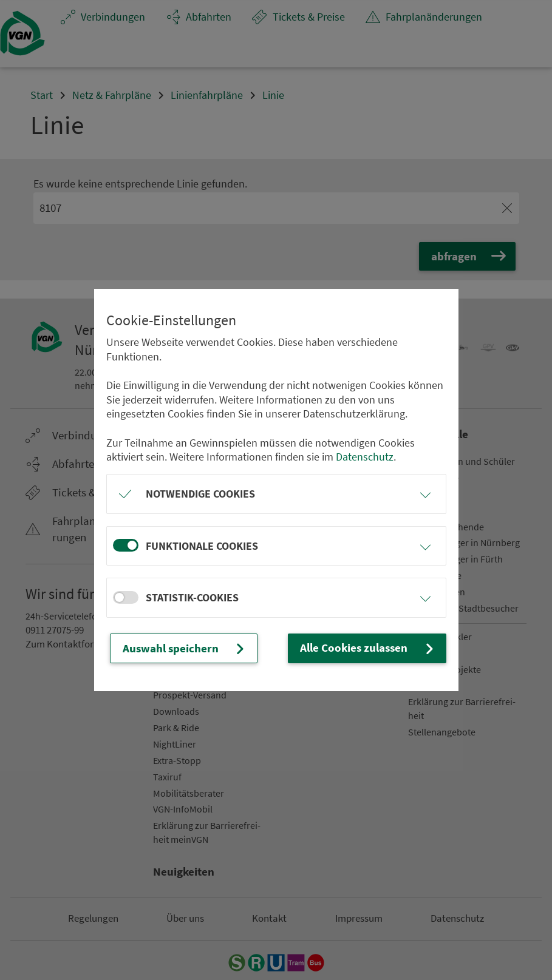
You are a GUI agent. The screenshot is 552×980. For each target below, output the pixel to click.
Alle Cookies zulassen (372, 648)
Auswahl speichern (181, 648)
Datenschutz (365, 457)
